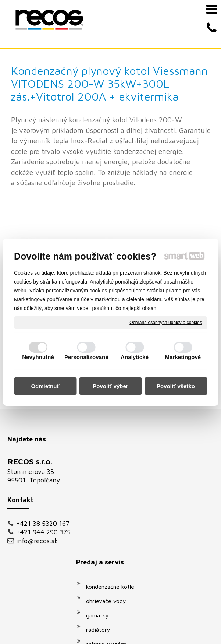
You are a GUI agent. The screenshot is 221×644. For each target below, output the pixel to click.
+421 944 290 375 (37, 483)
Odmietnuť (45, 386)
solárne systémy (111, 461)
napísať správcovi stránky (163, 622)
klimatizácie (105, 516)
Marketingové (183, 357)
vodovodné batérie (114, 475)
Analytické (135, 357)
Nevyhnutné (38, 357)
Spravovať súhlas (148, 628)
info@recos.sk (37, 496)
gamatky (101, 432)
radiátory (102, 447)
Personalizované (86, 357)
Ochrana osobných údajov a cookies (166, 322)
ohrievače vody (110, 418)
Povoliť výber (110, 386)
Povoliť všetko (176, 386)
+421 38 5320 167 (37, 467)
